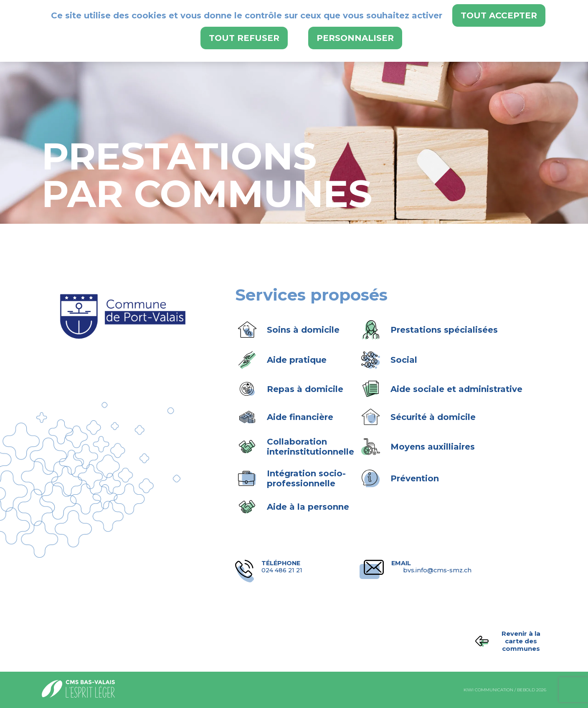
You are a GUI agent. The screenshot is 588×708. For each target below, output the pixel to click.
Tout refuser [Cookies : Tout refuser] (244, 38)
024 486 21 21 (302, 567)
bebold (526, 690)
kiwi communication (488, 690)
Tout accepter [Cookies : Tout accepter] (499, 15)
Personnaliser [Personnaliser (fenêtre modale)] (355, 38)
